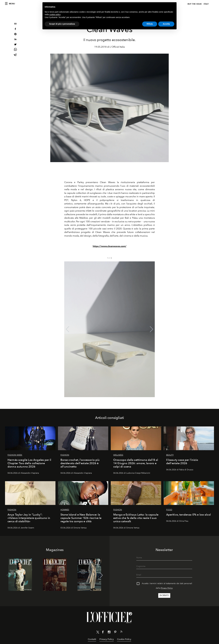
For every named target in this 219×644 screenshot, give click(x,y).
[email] (15, 24)
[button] (151, 329)
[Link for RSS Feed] (121, 632)
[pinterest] (15, 34)
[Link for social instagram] (109, 633)
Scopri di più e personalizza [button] (62, 24)
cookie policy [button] (55, 15)
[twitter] (15, 45)
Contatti (92, 639)
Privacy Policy (167, 588)
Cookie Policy (124, 639)
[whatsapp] (15, 50)
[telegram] (15, 55)
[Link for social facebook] (103, 633)
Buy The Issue (195, 4)
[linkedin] (15, 40)
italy (206, 4)
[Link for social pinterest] (115, 633)
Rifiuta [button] (150, 24)
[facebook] (15, 29)
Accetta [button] (166, 24)
